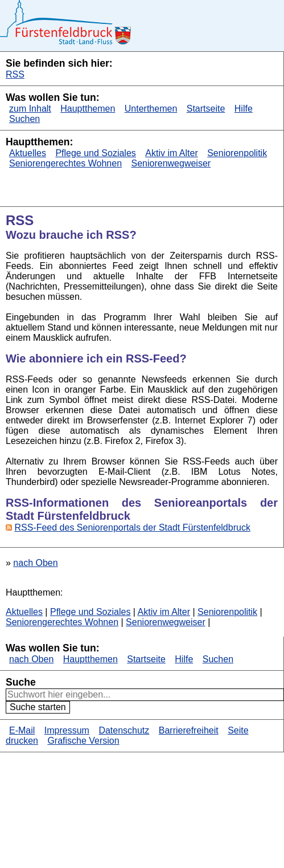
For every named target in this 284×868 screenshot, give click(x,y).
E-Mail (22, 730)
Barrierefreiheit (189, 730)
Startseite (206, 109)
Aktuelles (28, 153)
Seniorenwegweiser (171, 163)
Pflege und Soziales (95, 153)
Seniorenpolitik (237, 153)
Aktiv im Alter (171, 153)
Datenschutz (124, 730)
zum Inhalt (30, 109)
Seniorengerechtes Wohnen (65, 163)
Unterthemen (151, 109)
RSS (15, 74)
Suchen (24, 119)
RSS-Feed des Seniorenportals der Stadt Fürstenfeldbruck (132, 527)
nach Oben (35, 563)
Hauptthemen (88, 109)
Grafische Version (83, 741)
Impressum (67, 730)
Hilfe (244, 109)
